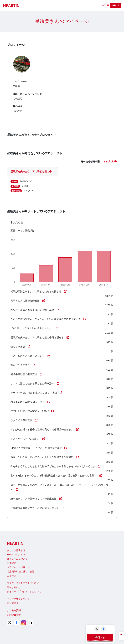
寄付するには (14, 587)
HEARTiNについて (16, 555)
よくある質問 (14, 610)
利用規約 (12, 563)
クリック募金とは (16, 550)
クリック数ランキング (18, 599)
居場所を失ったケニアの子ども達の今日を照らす (37, 171)
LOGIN (106, 6)
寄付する (100, 637)
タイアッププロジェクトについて (24, 592)
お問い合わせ (14, 615)
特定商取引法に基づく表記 (21, 572)
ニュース (12, 576)
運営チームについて (17, 559)
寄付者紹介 (13, 603)
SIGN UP (115, 6)
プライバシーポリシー (18, 567)
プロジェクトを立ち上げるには (23, 583)
